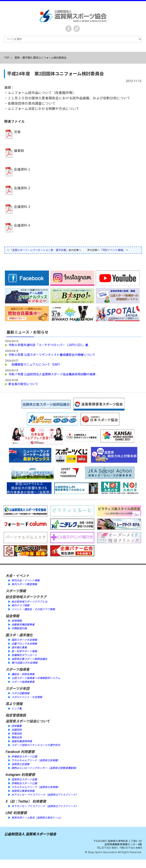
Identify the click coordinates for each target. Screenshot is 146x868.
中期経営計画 (19, 628)
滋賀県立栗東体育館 (23, 791)
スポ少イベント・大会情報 (27, 697)
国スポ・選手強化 (19, 635)
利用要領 (28, 752)
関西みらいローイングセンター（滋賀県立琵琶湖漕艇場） (45, 768)
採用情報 (17, 621)
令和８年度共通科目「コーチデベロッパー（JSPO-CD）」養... (49, 345)
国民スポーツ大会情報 (24, 640)
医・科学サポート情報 (24, 651)
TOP (7, 58)
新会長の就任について (23, 384)
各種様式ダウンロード (24, 655)
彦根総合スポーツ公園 (24, 757)
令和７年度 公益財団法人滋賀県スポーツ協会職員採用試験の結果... (53, 374)
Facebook (69, 29)
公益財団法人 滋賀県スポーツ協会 (30, 834)
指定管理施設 (16, 715)
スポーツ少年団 (17, 689)
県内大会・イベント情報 (26, 581)
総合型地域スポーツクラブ (26, 597)
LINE (9, 813)
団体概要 (17, 726)
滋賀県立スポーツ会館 (24, 780)
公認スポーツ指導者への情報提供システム (36, 678)
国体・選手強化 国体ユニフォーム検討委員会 (41, 58)
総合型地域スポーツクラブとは (29, 602)
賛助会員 (17, 738)
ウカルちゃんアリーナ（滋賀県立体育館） (36, 760)
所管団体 (17, 734)
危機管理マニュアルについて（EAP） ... (52, 365)
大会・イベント (17, 576)
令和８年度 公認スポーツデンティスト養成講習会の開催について (52, 355)
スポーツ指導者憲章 (23, 682)
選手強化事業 (19, 648)
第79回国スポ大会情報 (24, 663)
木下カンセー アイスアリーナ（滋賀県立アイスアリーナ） (45, 795)
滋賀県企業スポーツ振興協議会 (29, 659)
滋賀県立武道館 (20, 764)
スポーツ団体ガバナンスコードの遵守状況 (36, 745)
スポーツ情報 (16, 591)
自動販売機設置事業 (23, 625)
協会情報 (12, 616)
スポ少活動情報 (20, 693)
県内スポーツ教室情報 (24, 584)
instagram (77, 29)
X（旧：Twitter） (19, 801)
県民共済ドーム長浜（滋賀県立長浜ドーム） (37, 818)
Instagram (13, 775)
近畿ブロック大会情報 (24, 644)
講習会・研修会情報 (23, 674)
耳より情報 (14, 704)
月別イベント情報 (113, 250)
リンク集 (17, 709)
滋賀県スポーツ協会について (28, 721)
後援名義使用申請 (22, 741)
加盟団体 (17, 730)
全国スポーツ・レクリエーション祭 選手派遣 (39, 250)
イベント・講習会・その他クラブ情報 (33, 609)
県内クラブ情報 (20, 606)
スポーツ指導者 (17, 670)
